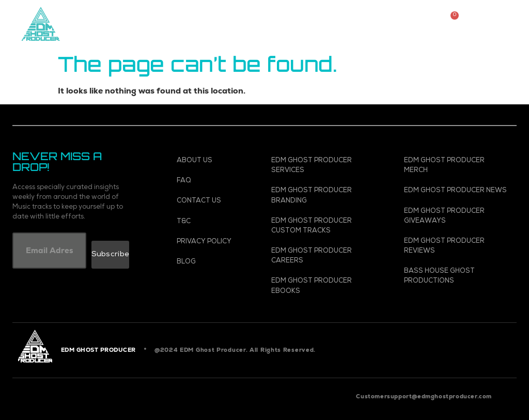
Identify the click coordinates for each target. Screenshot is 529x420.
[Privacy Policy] (210, 242)
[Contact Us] (210, 201)
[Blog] (210, 262)
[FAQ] (210, 181)
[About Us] (210, 161)
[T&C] (210, 222)
